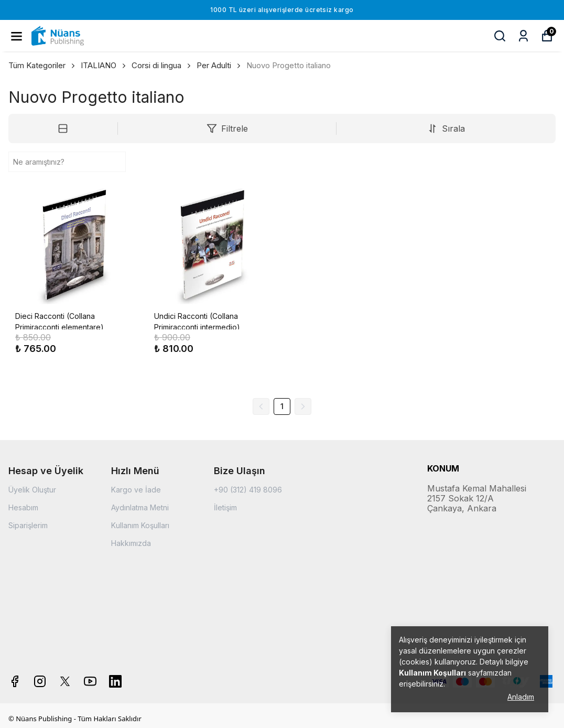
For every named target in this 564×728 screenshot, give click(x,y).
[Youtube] (90, 681)
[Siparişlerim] (523, 36)
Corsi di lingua (162, 65)
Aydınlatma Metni (140, 507)
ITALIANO (104, 65)
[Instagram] (40, 681)
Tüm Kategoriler (42, 65)
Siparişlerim (28, 525)
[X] (65, 681)
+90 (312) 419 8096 (248, 490)
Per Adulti (214, 65)
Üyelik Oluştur (32, 490)
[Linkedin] (115, 681)
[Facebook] (15, 681)
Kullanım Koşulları (140, 525)
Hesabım (23, 507)
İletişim (225, 507)
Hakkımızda (131, 543)
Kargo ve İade (136, 490)
